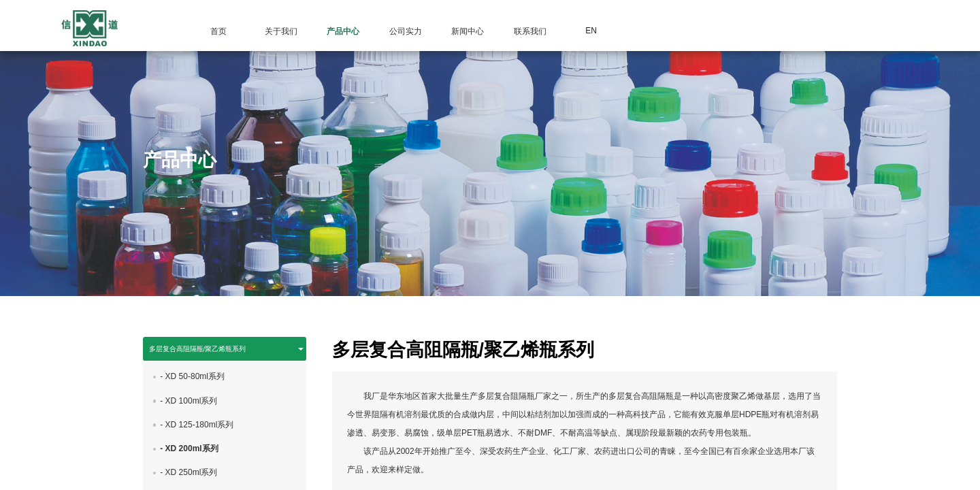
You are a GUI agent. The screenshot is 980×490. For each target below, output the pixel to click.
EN (591, 31)
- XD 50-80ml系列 (192, 387)
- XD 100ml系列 (189, 410)
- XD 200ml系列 (189, 458)
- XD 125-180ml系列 (197, 434)
